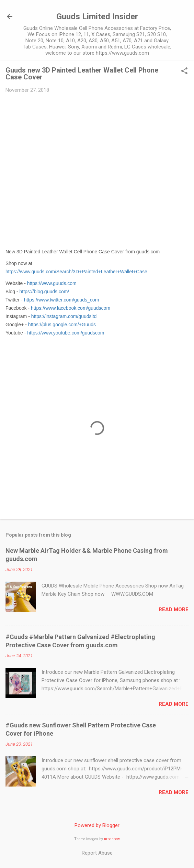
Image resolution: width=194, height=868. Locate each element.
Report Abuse (97, 853)
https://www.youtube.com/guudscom (66, 333)
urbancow (112, 839)
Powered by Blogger (97, 825)
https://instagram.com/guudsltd (64, 316)
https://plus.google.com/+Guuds (62, 325)
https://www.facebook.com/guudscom (71, 308)
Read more (174, 609)
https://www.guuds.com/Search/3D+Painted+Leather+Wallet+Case (76, 272)
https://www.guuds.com (52, 283)
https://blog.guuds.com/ (44, 292)
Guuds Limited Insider (97, 17)
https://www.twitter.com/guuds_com (62, 300)
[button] (184, 72)
